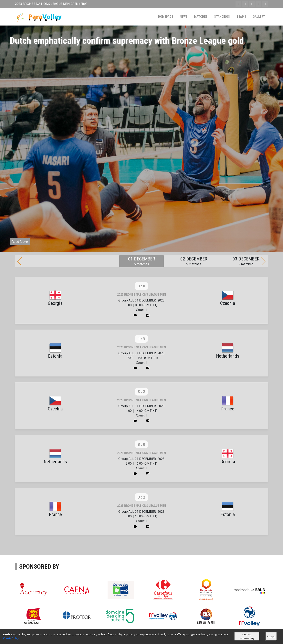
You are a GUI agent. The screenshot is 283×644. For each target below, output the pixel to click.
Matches (201, 17)
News (184, 17)
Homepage (166, 17)
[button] (141, 249)
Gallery (259, 17)
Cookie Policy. (11, 638)
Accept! (271, 636)
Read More (20, 242)
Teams (241, 17)
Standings (222, 17)
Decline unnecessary (247, 636)
